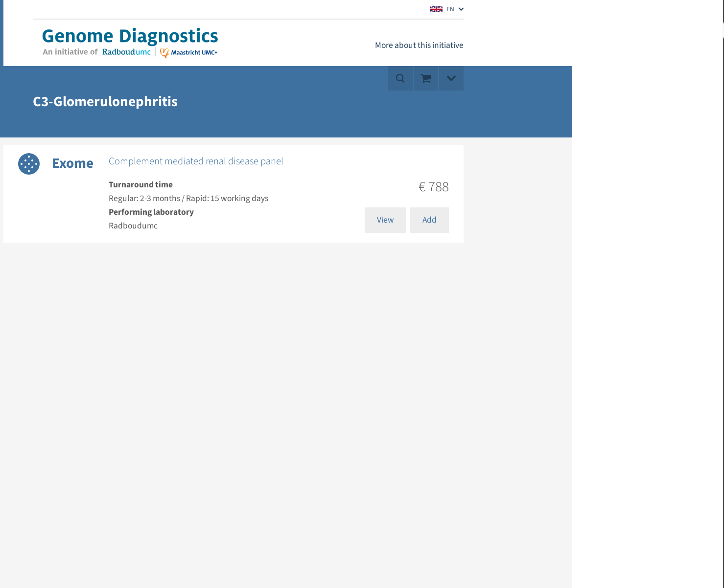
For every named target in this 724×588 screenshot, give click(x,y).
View (385, 220)
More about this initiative (419, 45)
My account (657, 29)
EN (442, 9)
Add (430, 220)
